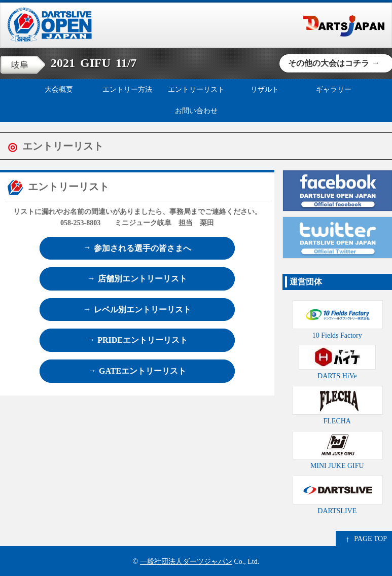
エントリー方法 (127, 89)
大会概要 (59, 89)
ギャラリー (334, 89)
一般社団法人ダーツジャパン (186, 562)
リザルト (265, 89)
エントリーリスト (196, 89)
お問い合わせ (196, 111)
